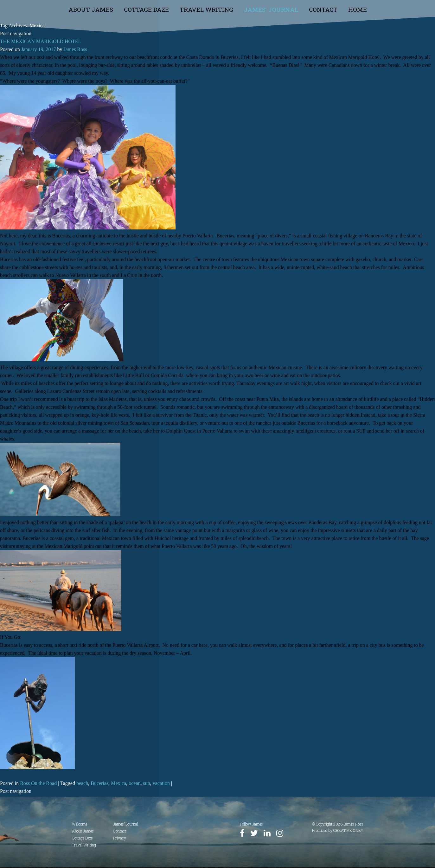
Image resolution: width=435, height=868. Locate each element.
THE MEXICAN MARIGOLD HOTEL (41, 41)
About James (91, 9)
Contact (323, 9)
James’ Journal (271, 9)
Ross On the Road (38, 783)
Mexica (118, 783)
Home (358, 9)
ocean (134, 783)
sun (147, 783)
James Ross (75, 49)
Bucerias (99, 783)
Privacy (120, 838)
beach (82, 783)
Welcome (80, 824)
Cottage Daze (146, 9)
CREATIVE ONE (348, 830)
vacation (161, 783)
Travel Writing (206, 9)
